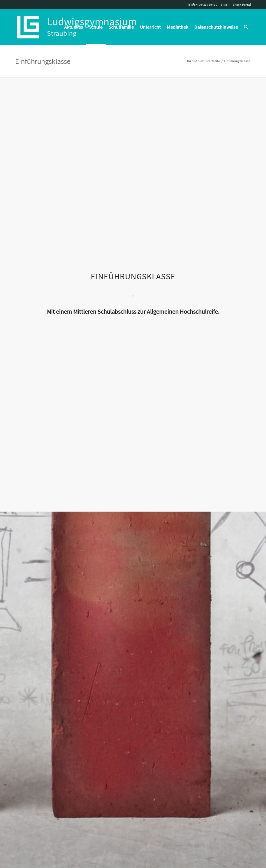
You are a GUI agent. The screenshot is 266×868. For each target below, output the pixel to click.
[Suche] (246, 27)
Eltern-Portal (242, 5)
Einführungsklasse (43, 61)
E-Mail (225, 5)
